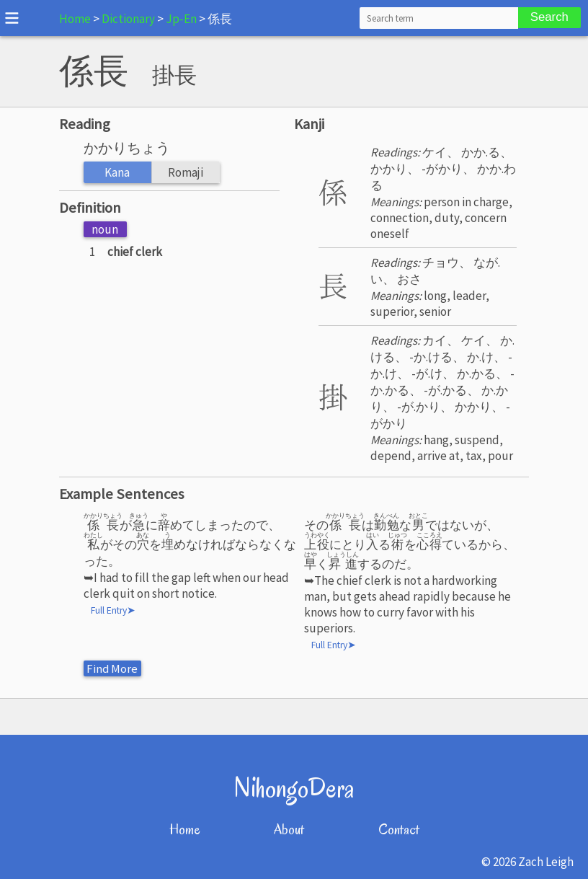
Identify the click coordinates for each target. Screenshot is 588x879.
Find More (113, 668)
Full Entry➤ (113, 610)
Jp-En (181, 19)
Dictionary (128, 19)
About (289, 830)
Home (75, 19)
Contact (399, 830)
